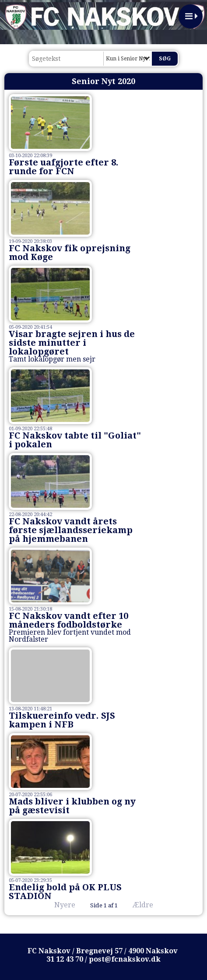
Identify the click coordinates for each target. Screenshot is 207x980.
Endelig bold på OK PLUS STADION (65, 892)
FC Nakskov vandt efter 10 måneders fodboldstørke (68, 620)
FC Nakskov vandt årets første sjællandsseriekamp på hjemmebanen (71, 530)
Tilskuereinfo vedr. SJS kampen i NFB (62, 720)
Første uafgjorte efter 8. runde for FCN (64, 167)
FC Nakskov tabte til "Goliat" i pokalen (75, 440)
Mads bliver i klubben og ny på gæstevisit (72, 806)
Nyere (60, 905)
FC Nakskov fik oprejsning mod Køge (70, 253)
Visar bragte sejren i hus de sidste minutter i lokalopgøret (72, 343)
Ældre (149, 905)
